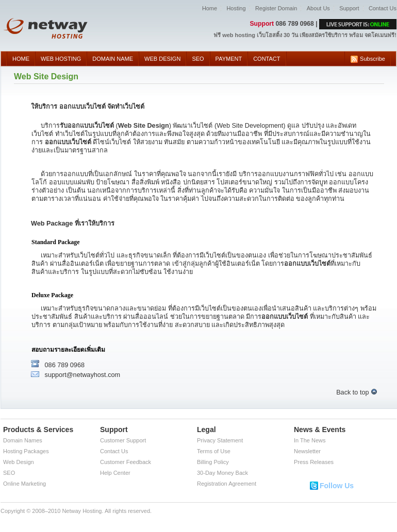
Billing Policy (213, 462)
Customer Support (123, 440)
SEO (198, 59)
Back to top (357, 392)
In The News (310, 440)
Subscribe (368, 59)
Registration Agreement (227, 484)
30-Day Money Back (222, 473)
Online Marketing (24, 484)
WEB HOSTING (61, 59)
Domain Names (23, 440)
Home (210, 8)
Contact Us (383, 8)
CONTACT (267, 59)
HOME (21, 59)
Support (349, 8)
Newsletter (307, 451)
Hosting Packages (26, 451)
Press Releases (314, 462)
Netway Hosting (82, 511)
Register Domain (276, 8)
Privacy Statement (220, 440)
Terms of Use (214, 451)
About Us (318, 8)
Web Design (19, 462)
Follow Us (337, 486)
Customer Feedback (126, 462)
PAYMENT (229, 59)
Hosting (236, 8)
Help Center (115, 473)
